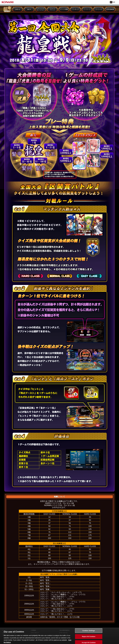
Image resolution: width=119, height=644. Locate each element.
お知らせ (18, 9)
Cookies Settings (89, 633)
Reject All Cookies (89, 639)
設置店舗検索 (110, 9)
